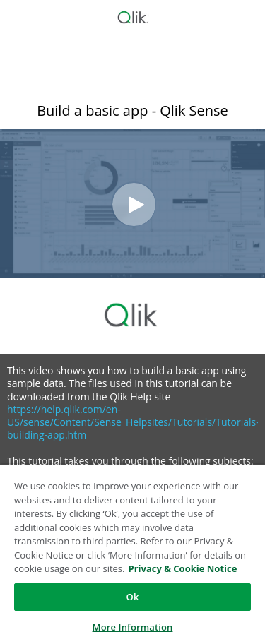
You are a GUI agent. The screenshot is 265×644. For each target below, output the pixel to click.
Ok (133, 597)
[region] (132, 554)
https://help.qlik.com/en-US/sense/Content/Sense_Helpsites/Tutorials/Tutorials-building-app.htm (133, 422)
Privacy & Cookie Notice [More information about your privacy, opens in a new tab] (182, 568)
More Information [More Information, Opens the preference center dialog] (133, 627)
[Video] (132, 203)
